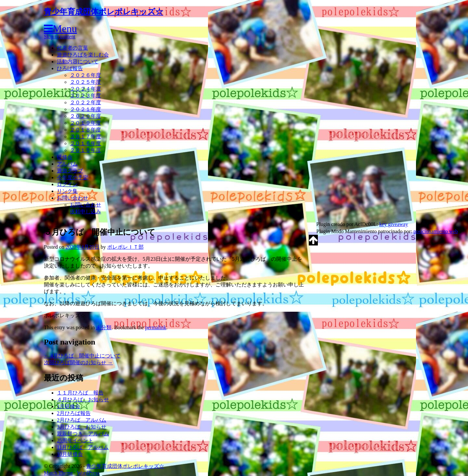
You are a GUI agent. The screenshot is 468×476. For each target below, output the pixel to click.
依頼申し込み (85, 212)
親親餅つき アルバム (83, 434)
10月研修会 (70, 454)
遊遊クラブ (70, 171)
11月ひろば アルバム (83, 447)
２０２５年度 (85, 82)
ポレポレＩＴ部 (125, 247)
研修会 (65, 157)
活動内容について (78, 62)
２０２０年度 (85, 116)
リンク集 (67, 191)
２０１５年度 (85, 150)
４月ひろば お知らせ (83, 400)
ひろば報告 (70, 68)
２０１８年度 (85, 130)
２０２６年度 (85, 75)
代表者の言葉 (72, 48)
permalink (156, 327)
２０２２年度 (85, 102)
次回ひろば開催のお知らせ (78, 363)
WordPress (88, 473)
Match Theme (58, 473)
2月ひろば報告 (74, 413)
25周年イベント (75, 440)
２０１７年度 (85, 137)
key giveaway (394, 224)
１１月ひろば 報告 (80, 393)
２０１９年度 (85, 123)
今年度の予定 (72, 177)
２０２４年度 (85, 89)
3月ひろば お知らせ (82, 427)
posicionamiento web (435, 231)
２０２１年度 (85, 109)
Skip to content (60, 37)
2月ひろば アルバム (82, 420)
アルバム (67, 164)
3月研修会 (69, 406)
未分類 (104, 327)
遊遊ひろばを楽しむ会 (83, 55)
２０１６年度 (85, 143)
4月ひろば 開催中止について (82, 356)
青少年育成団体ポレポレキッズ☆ (104, 12)
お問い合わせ (72, 198)
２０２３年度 (85, 96)
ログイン (67, 184)
